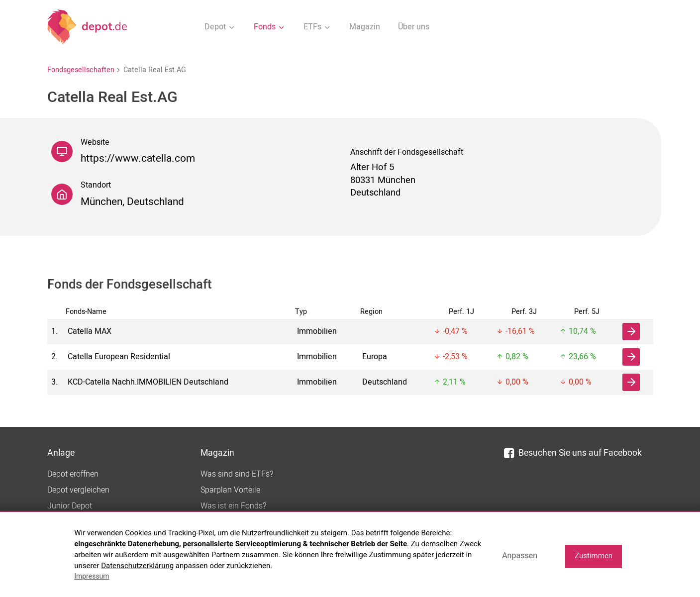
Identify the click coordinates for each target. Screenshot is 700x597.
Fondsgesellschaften (81, 70)
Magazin (365, 27)
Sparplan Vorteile (230, 490)
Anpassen (520, 555)
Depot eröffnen (73, 474)
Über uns (414, 27)
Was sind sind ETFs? (237, 474)
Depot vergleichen (78, 490)
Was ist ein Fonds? (233, 506)
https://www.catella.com (138, 158)
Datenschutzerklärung (137, 566)
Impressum (92, 576)
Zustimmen (594, 556)
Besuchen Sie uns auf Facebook (573, 453)
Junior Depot (70, 506)
